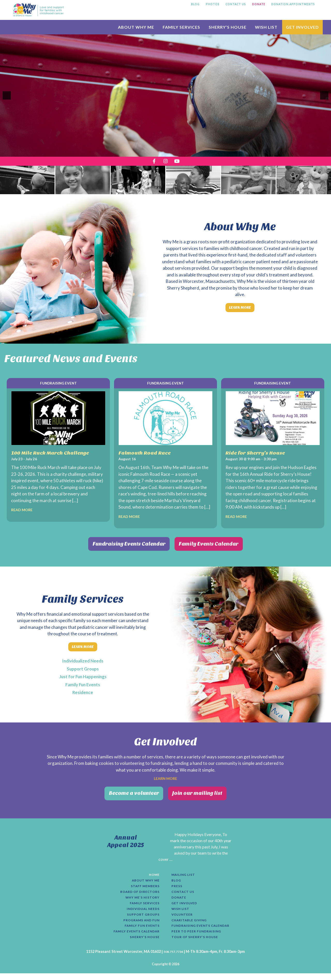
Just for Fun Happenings (83, 677)
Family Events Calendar (220, 548)
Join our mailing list (206, 796)
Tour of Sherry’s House (198, 944)
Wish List (182, 912)
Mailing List (185, 874)
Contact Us (185, 893)
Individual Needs (140, 912)
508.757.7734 (173, 958)
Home (153, 874)
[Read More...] (146, 863)
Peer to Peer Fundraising (200, 937)
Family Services (142, 906)
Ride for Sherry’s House (259, 457)
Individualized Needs (83, 662)
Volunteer (184, 918)
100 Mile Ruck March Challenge (56, 457)
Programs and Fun (138, 925)
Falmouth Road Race (148, 457)
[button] (7, 95)
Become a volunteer (126, 796)
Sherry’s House (142, 944)
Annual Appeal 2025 (126, 839)
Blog (177, 880)
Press (178, 887)
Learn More (240, 310)
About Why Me (143, 880)
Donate (180, 899)
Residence (83, 693)
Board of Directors (137, 893)
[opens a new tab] (152, 162)
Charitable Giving (192, 925)
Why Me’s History (140, 899)
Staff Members (143, 887)
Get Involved (187, 906)
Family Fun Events (83, 685)
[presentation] (27, 182)
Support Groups (83, 669)
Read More (24, 513)
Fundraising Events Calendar (120, 548)
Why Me (39, 10)
